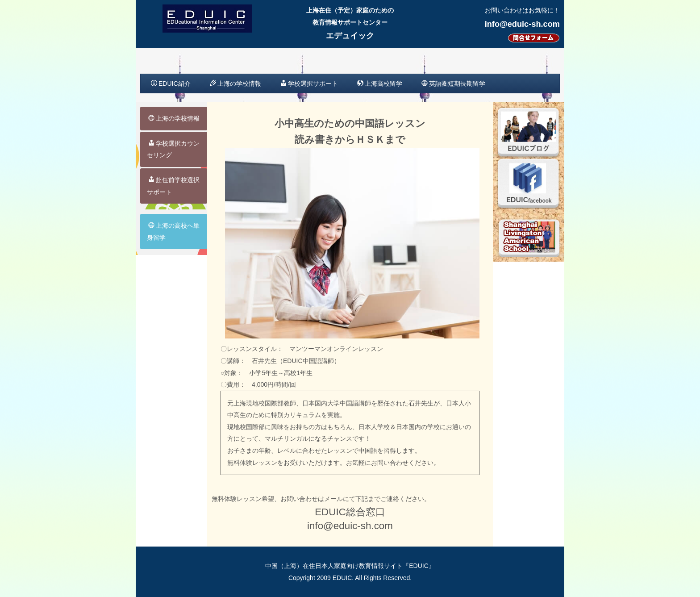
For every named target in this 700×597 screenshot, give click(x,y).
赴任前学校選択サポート (173, 186)
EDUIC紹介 (171, 83)
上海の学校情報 (235, 83)
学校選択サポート (309, 83)
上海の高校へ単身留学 (173, 232)
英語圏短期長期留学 (453, 83)
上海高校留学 (380, 83)
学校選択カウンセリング (173, 149)
